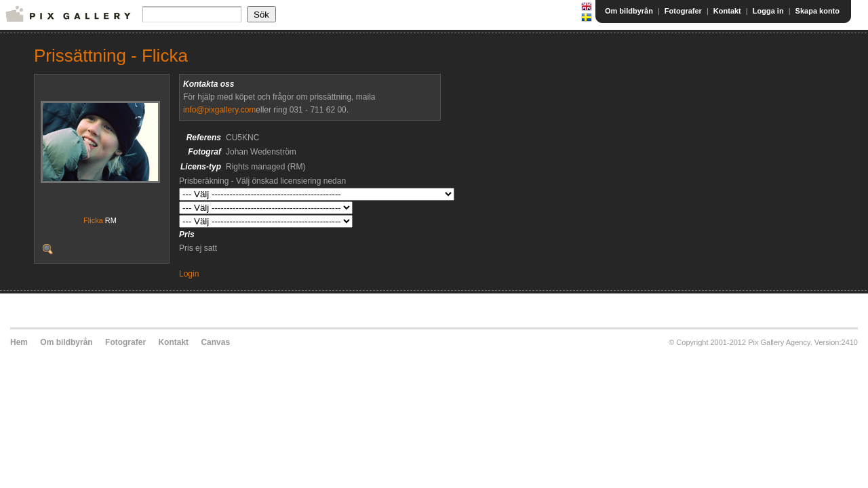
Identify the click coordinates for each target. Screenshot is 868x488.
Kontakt (727, 11)
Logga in (768, 11)
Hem (19, 342)
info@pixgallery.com (219, 110)
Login (189, 274)
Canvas (215, 342)
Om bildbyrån (629, 11)
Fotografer (683, 11)
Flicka (93, 220)
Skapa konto (817, 11)
